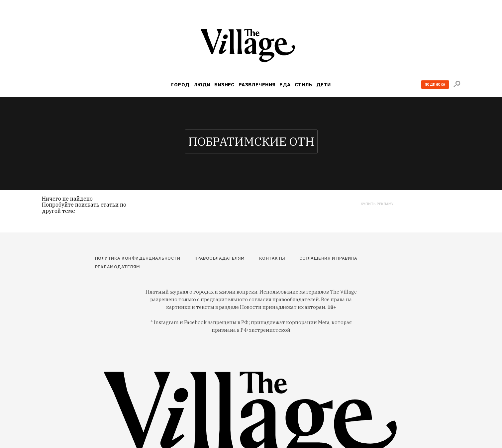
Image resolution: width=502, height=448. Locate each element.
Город (180, 85)
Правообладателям (220, 258)
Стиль (303, 85)
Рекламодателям (118, 267)
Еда (285, 85)
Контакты (272, 258)
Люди (202, 85)
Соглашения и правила (328, 258)
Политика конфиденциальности (138, 258)
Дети (324, 85)
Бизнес (224, 85)
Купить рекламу (377, 204)
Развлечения (257, 85)
